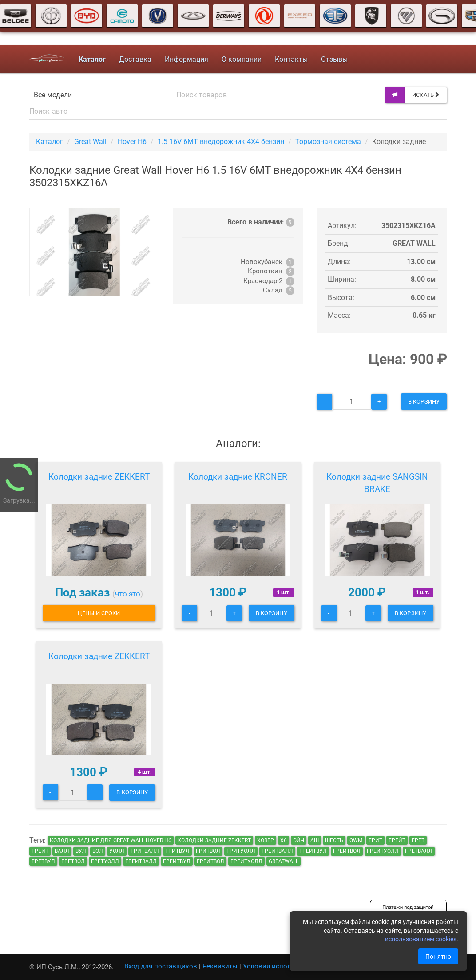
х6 (284, 840)
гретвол (73, 861)
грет (418, 840)
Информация (186, 59)
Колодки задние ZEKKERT (99, 477)
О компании (242, 59)
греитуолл (246, 861)
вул (81, 851)
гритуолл (241, 851)
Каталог (50, 142)
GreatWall (284, 861)
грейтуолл (383, 851)
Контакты (291, 59)
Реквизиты (220, 966)
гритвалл (145, 851)
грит (375, 840)
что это (128, 594)
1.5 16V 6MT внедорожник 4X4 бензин (221, 142)
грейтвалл (277, 851)
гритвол (208, 851)
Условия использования (282, 966)
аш (315, 840)
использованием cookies (421, 939)
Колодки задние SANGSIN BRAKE (377, 483)
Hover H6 (132, 142)
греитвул (177, 861)
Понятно (438, 956)
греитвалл (141, 861)
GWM (356, 840)
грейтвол (347, 851)
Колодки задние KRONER (238, 477)
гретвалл (419, 851)
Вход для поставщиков (161, 966)
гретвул (43, 861)
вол (98, 851)
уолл (117, 851)
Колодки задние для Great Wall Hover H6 (111, 840)
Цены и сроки (99, 613)
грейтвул (313, 851)
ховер (266, 840)
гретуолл (105, 861)
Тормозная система (328, 142)
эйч (299, 840)
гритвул (177, 851)
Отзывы (334, 59)
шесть (334, 840)
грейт (397, 840)
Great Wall (90, 142)
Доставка (135, 59)
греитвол (210, 861)
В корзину (424, 402)
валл (62, 851)
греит (40, 851)
